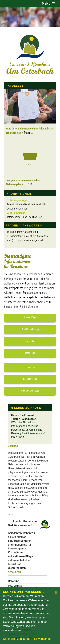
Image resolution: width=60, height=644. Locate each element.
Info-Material (16, 586)
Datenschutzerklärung (17, 639)
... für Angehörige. (17, 200)
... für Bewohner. (16, 213)
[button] (30, 318)
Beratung (14, 581)
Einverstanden (43, 639)
